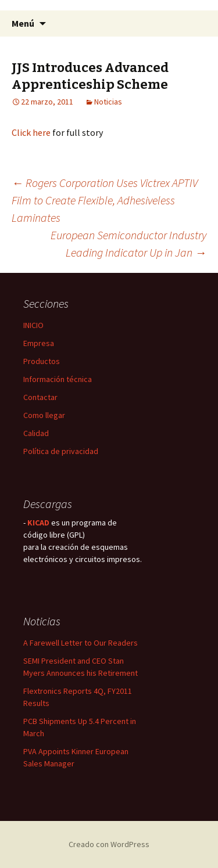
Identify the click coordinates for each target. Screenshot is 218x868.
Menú (23, 23)
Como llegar (44, 415)
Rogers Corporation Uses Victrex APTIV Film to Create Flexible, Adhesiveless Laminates (105, 200)
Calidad (36, 433)
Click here (31, 132)
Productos (42, 361)
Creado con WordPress (109, 844)
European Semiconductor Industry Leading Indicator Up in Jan (128, 244)
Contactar (40, 397)
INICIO (33, 325)
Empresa (39, 343)
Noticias (108, 102)
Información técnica (58, 379)
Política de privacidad (61, 451)
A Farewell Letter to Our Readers (81, 643)
